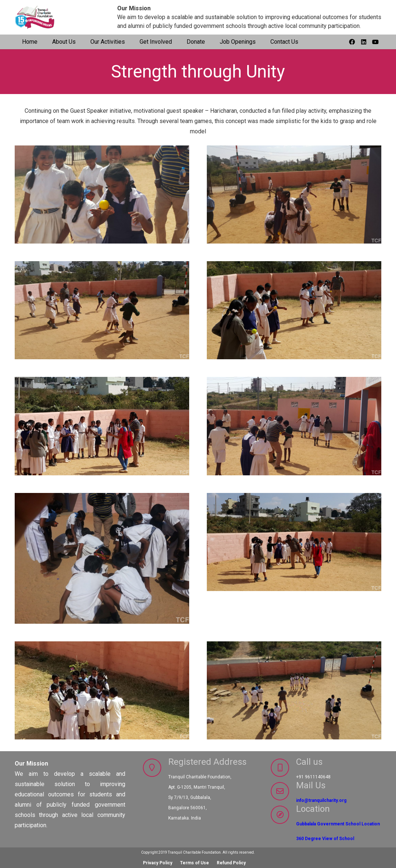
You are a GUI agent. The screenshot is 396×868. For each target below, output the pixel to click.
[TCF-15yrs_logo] (35, 17)
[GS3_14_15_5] (294, 558)
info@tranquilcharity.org (321, 800)
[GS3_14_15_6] (102, 558)
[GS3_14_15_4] (102, 690)
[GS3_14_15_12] (102, 195)
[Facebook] (352, 42)
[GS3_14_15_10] (102, 310)
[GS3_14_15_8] (102, 426)
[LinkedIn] (364, 42)
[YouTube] (375, 42)
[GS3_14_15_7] (294, 426)
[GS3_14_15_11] (294, 195)
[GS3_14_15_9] (294, 310)
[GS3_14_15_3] (294, 690)
